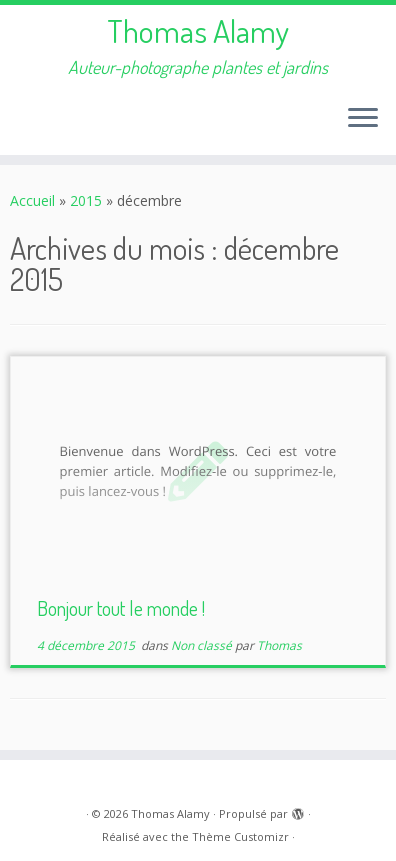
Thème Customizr (240, 836)
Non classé (203, 645)
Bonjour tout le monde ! (121, 608)
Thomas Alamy (198, 31)
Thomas (279, 645)
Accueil (32, 200)
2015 (86, 200)
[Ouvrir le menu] (363, 119)
